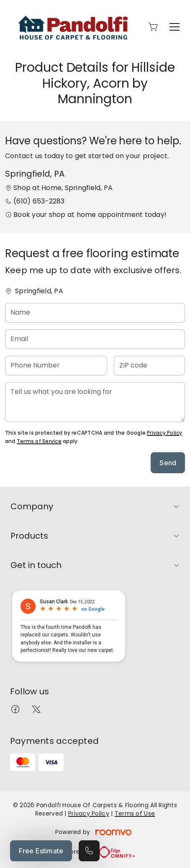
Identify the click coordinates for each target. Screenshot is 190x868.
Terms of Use (135, 813)
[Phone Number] (56, 366)
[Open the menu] (175, 27)
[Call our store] (89, 851)
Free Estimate (41, 851)
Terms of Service (39, 441)
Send (168, 463)
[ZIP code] (149, 366)
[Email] (95, 339)
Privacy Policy (164, 433)
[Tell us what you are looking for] (95, 402)
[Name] (95, 313)
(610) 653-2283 (39, 201)
